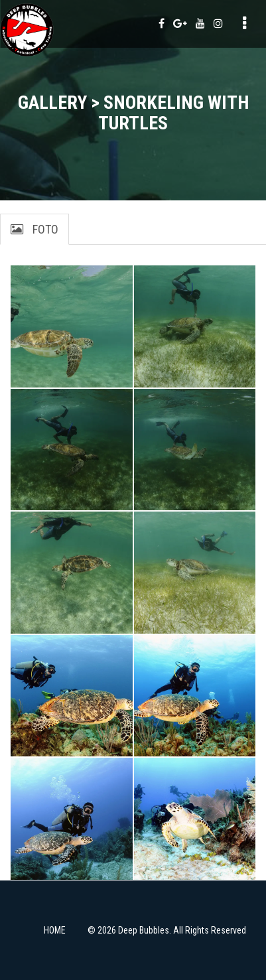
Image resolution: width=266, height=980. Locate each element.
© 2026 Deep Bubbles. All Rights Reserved (167, 930)
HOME (55, 930)
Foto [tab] (34, 229)
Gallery (52, 103)
